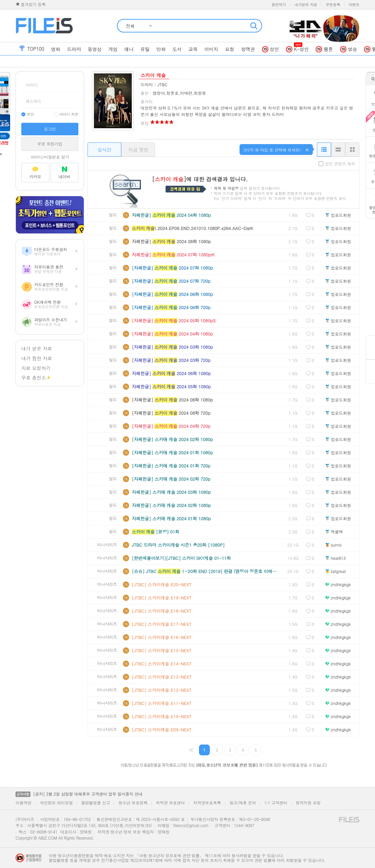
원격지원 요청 (308, 803)
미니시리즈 (107, 545)
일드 (113, 215)
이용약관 (23, 803)
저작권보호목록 (207, 803)
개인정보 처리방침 (56, 803)
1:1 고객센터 (276, 803)
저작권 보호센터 (170, 803)
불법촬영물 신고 (96, 803)
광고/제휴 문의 (243, 803)
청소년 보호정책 (133, 803)
